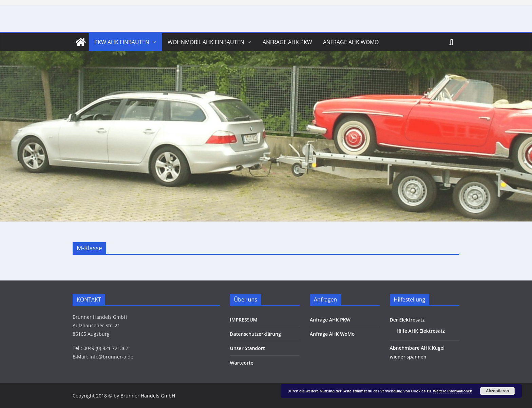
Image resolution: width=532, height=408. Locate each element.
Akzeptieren (497, 391)
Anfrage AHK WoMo (351, 42)
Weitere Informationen (453, 391)
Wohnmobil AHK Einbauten (206, 42)
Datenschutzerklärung (255, 334)
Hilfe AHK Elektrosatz (421, 331)
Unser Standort (248, 348)
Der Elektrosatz (407, 320)
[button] (153, 42)
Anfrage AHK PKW (287, 42)
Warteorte (242, 363)
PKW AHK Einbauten (122, 42)
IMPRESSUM (244, 320)
